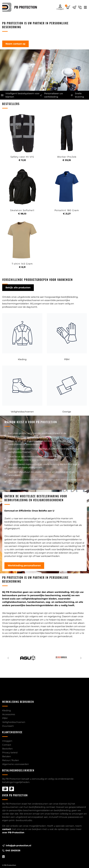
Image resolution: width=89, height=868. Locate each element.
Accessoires (9, 714)
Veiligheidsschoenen (14, 722)
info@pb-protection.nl (17, 846)
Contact (7, 745)
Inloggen (7, 741)
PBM (5, 718)
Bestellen (7, 749)
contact (7, 829)
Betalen (7, 756)
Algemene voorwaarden (16, 764)
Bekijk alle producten (18, 288)
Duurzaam (8, 726)
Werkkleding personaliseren (24, 566)
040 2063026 (11, 850)
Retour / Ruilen (11, 760)
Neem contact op (15, 44)
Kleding (6, 710)
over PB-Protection (13, 833)
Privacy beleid (10, 753)
